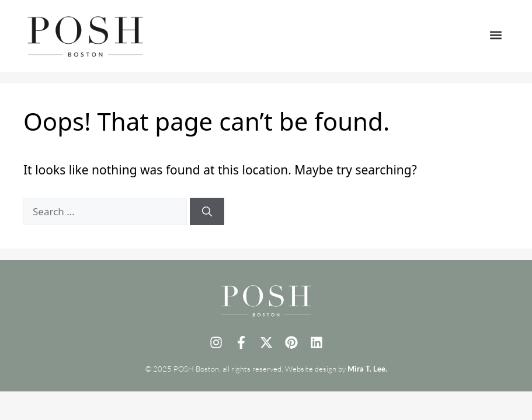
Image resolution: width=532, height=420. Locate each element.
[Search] (207, 212)
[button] (496, 35)
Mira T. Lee (366, 369)
